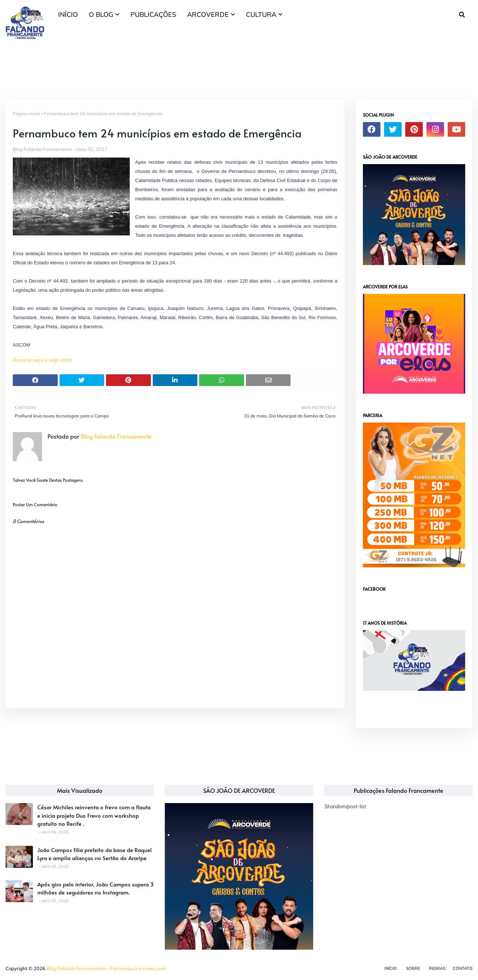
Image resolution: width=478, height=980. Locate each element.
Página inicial (26, 113)
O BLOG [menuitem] (101, 14)
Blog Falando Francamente (42, 149)
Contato (463, 968)
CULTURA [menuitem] (261, 14)
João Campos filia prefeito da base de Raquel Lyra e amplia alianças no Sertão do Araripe (94, 854)
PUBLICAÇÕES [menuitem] (153, 14)
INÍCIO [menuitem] (68, 14)
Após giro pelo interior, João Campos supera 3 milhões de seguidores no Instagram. (96, 888)
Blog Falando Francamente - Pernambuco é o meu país (106, 968)
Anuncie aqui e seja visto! (42, 360)
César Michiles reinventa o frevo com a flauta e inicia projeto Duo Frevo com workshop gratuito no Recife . (94, 815)
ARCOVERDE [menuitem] (208, 14)
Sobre (413, 968)
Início (391, 968)
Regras (437, 968)
